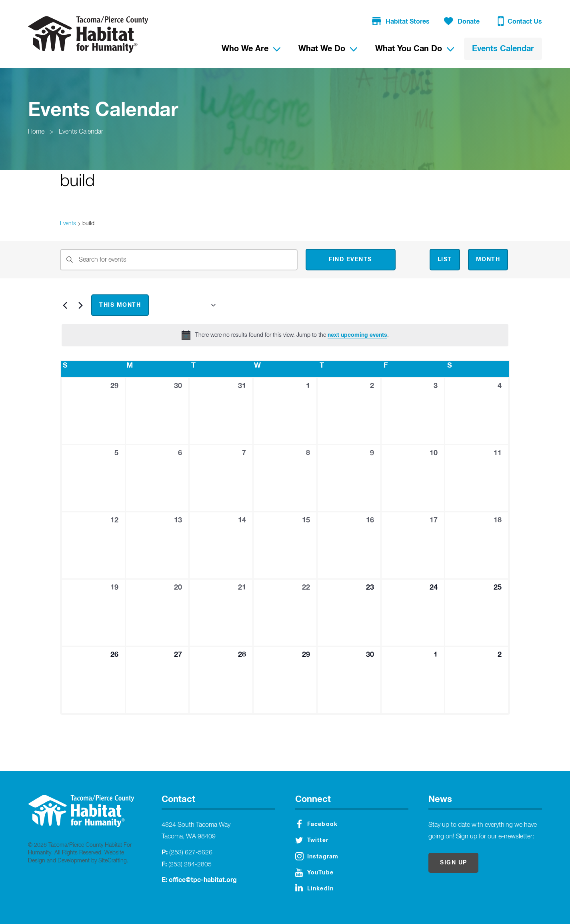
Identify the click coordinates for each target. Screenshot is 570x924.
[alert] (285, 335)
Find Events (350, 260)
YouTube (314, 873)
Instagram (317, 856)
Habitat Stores (401, 22)
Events (68, 224)
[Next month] (80, 305)
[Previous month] (65, 305)
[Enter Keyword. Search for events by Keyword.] (179, 260)
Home (36, 132)
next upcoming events (357, 335)
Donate (462, 22)
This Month (120, 305)
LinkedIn (315, 888)
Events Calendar (81, 132)
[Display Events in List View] (445, 260)
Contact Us (520, 22)
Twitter (312, 840)
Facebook (318, 824)
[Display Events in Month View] (488, 260)
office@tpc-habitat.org (203, 880)
